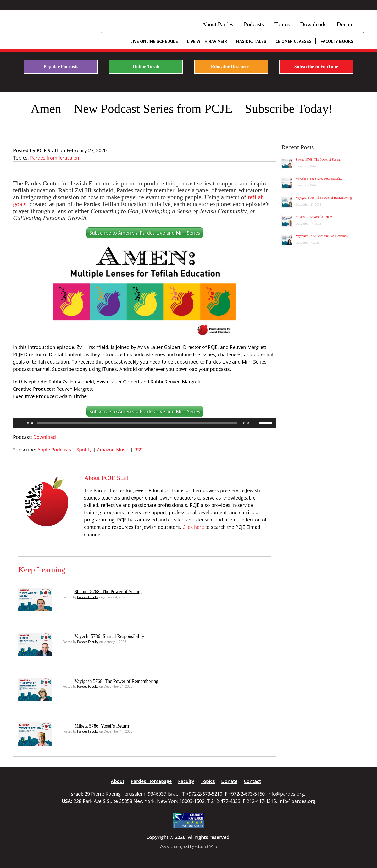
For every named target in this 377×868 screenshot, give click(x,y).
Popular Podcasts (61, 67)
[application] (145, 423)
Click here (193, 527)
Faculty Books (337, 41)
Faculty (186, 781)
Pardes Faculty (88, 597)
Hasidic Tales (251, 41)
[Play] (20, 423)
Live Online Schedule (154, 41)
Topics (282, 24)
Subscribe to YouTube (316, 67)
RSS (138, 450)
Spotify (84, 450)
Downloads (313, 24)
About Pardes (218, 24)
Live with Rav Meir (207, 41)
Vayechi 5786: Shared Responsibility (109, 636)
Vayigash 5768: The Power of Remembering (117, 681)
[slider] (137, 423)
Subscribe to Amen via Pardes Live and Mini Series (145, 233)
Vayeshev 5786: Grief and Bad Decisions (322, 236)
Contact (252, 781)
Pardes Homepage (151, 781)
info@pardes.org (297, 801)
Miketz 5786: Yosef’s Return (102, 726)
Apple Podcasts (54, 450)
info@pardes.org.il (288, 794)
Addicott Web (206, 846)
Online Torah (146, 67)
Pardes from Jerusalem (55, 158)
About (118, 781)
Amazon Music (113, 450)
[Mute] (255, 423)
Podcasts (254, 24)
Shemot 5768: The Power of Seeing (108, 592)
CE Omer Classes (293, 41)
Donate (345, 24)
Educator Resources (231, 67)
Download (45, 437)
